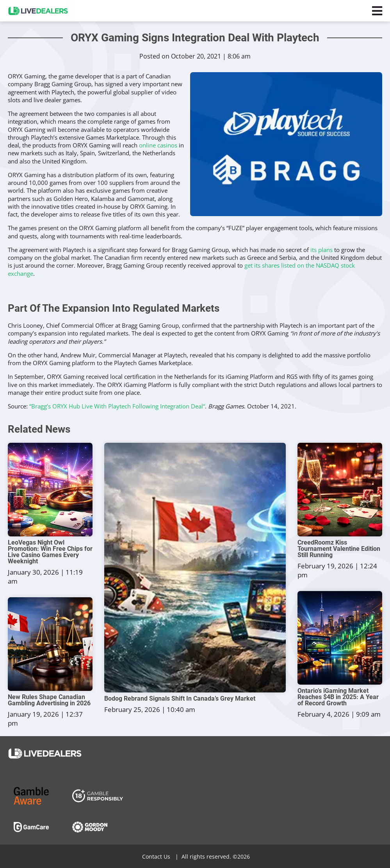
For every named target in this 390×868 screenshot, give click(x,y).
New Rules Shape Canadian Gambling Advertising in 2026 (49, 700)
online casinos (158, 145)
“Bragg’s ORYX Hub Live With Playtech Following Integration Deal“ (117, 406)
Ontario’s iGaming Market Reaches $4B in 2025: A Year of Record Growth (338, 697)
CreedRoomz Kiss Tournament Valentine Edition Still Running (339, 549)
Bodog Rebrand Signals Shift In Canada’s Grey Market (180, 699)
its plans (321, 250)
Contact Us (156, 856)
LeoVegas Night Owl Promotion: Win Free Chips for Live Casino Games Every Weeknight (50, 552)
